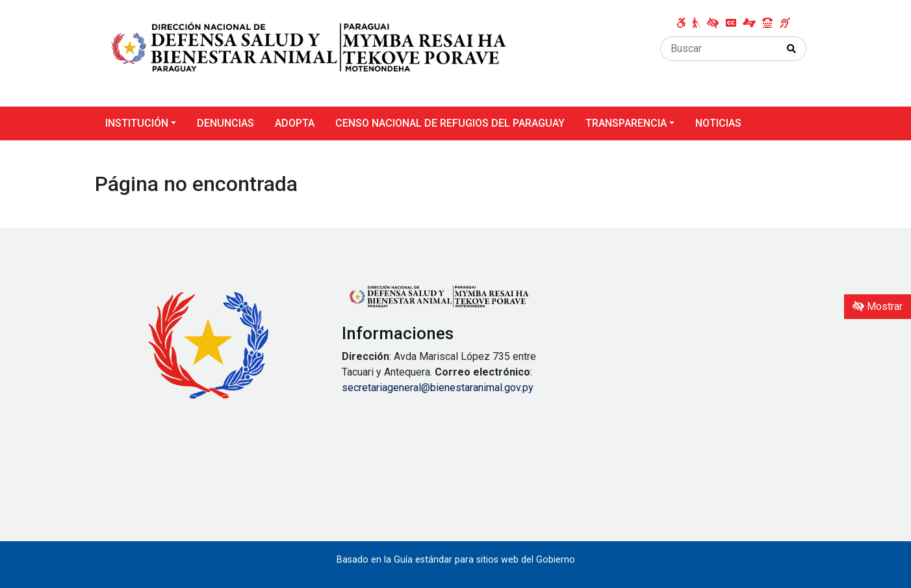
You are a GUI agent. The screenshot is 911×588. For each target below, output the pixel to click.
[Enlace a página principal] (309, 52)
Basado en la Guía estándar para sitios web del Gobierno (456, 560)
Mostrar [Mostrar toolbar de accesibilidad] (878, 306)
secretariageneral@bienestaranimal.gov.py (438, 388)
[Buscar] (719, 49)
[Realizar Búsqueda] (792, 49)
